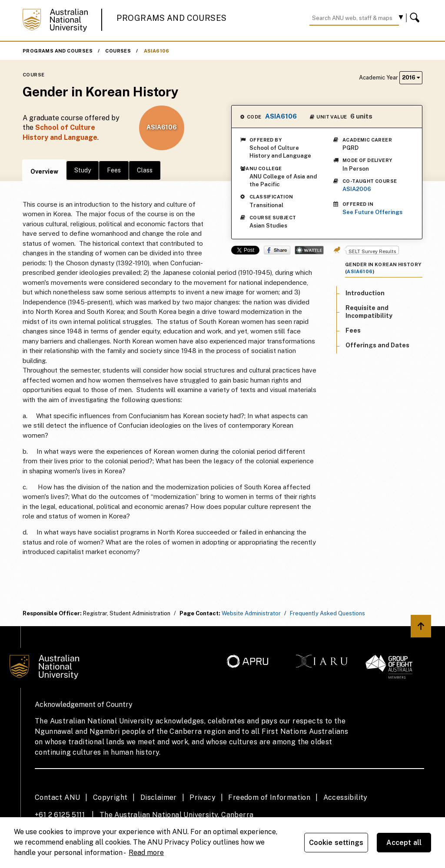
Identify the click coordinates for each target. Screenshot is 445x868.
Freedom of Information (269, 797)
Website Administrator (251, 613)
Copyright (110, 797)
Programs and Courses (172, 18)
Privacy (203, 797)
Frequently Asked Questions (327, 613)
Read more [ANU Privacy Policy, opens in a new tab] (146, 853)
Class (145, 170)
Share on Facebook (277, 250)
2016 (411, 78)
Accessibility (345, 797)
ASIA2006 (357, 189)
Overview (44, 172)
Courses (118, 51)
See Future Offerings (372, 212)
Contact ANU (57, 797)
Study (83, 170)
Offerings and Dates (377, 345)
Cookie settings (336, 843)
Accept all (404, 843)
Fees (114, 170)
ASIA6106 (157, 51)
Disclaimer (159, 797)
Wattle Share (309, 250)
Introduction (365, 293)
